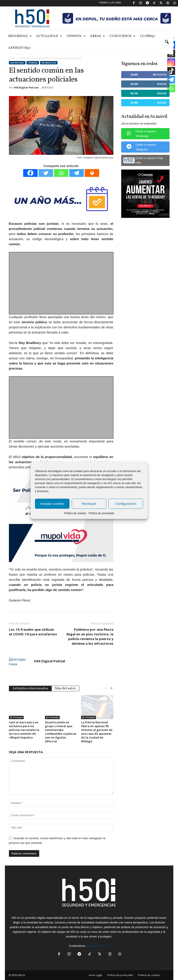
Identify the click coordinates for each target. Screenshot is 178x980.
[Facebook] (30, 173)
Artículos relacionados (30, 688)
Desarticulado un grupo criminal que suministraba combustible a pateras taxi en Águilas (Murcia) (61, 732)
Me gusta (160, 75)
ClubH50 (147, 36)
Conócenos (122, 36)
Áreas (97, 36)
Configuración (126, 504)
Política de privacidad (101, 513)
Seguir (162, 84)
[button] (167, 42)
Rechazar (89, 504)
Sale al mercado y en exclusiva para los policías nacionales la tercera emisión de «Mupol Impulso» (24, 730)
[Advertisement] (61, 283)
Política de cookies (75, 513)
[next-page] (111, 688)
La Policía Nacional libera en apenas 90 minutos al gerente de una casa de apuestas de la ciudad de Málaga (97, 732)
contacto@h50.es (98, 946)
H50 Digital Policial (26, 87)
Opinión (76, 36)
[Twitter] (46, 173)
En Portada (24, 58)
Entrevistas (49, 63)
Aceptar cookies (52, 504)
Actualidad (49, 36)
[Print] (92, 173)
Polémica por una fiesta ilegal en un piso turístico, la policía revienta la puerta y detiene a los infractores (90, 636)
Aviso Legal (95, 975)
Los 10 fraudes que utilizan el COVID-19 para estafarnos (33, 632)
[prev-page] (106, 688)
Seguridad (20, 36)
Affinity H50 (19, 48)
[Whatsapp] (61, 173)
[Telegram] (77, 173)
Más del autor (65, 688)
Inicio (12, 58)
